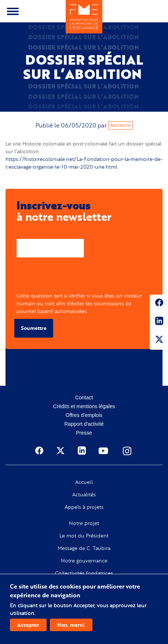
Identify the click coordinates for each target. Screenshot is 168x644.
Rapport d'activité (84, 424)
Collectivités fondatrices (84, 573)
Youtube (104, 451)
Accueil (84, 482)
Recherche (120, 125)
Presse (84, 433)
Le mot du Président (84, 536)
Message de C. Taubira (84, 548)
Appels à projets (84, 507)
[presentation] (72, 277)
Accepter (28, 625)
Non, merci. (71, 625)
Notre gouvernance (84, 561)
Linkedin (159, 322)
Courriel (26, 233)
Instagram (128, 451)
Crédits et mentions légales (84, 406)
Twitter (159, 341)
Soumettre (34, 328)
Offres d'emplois (84, 415)
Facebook (159, 304)
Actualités (84, 494)
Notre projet (84, 523)
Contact (84, 397)
